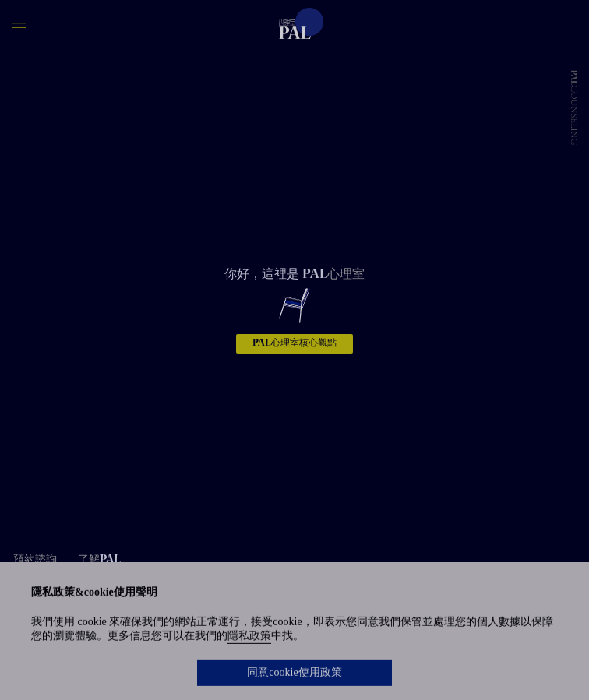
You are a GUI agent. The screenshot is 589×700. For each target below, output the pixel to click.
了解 (99, 560)
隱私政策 (249, 637)
